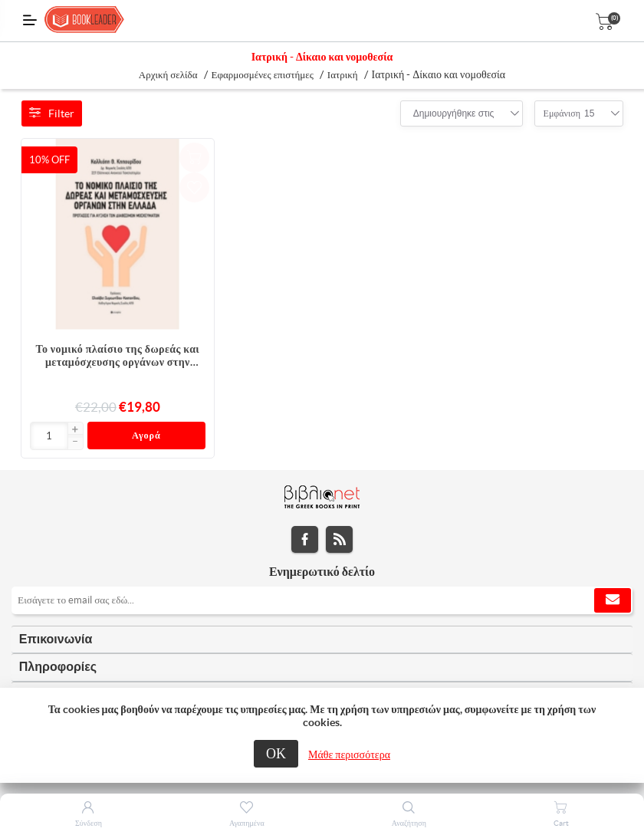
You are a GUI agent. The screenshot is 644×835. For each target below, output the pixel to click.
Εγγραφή (613, 603)
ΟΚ (276, 753)
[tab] (322, 642)
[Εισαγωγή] (49, 436)
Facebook (305, 542)
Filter (52, 113)
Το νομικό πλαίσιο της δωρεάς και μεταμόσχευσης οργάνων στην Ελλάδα (118, 356)
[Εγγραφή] (322, 603)
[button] (75, 430)
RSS (339, 542)
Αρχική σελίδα (168, 75)
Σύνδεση (89, 823)
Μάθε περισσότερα (349, 754)
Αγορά (146, 437)
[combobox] (454, 113)
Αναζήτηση (409, 823)
